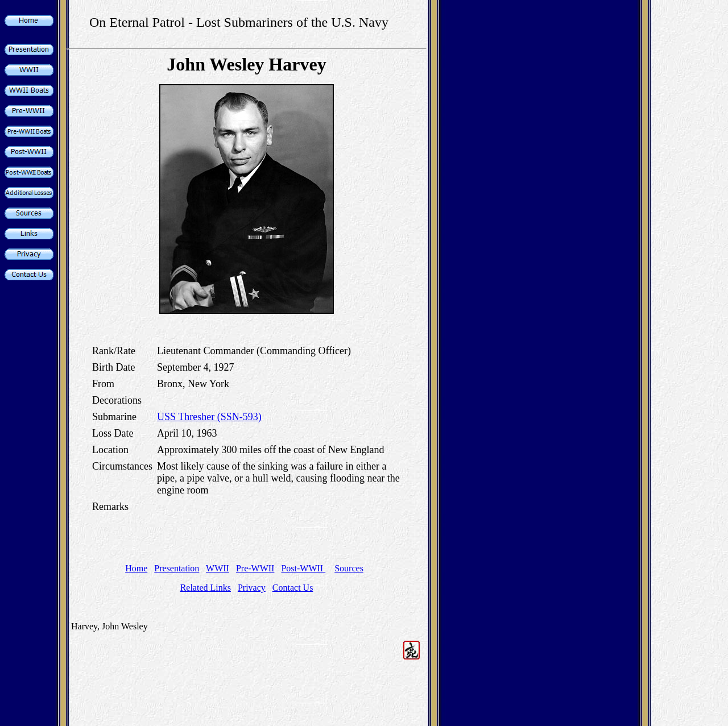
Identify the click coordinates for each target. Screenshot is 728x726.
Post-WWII (303, 568)
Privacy (252, 588)
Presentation (177, 568)
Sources (349, 568)
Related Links (206, 588)
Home (136, 568)
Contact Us (293, 588)
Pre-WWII (255, 568)
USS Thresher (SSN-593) (209, 417)
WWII (218, 568)
